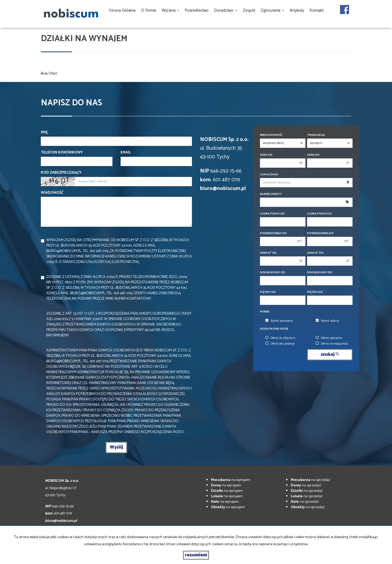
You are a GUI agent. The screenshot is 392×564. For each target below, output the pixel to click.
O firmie (149, 10)
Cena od (266, 155)
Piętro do (315, 292)
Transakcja (316, 135)
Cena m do (315, 253)
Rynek (265, 312)
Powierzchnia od (273, 233)
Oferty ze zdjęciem (280, 338)
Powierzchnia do (320, 233)
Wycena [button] (171, 10)
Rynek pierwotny (279, 321)
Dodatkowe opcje (274, 329)
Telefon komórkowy (62, 153)
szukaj (330, 355)
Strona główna (122, 10)
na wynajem (231, 480)
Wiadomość (52, 193)
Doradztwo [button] (226, 10)
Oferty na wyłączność (332, 344)
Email (126, 153)
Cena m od (268, 253)
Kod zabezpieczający (61, 173)
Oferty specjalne (329, 338)
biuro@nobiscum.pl (223, 188)
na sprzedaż (310, 480)
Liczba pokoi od (272, 214)
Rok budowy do (320, 273)
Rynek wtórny (327, 321)
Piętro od (268, 292)
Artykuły (297, 10)
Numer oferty (271, 194)
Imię (44, 133)
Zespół (249, 10)
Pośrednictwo (197, 10)
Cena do (313, 155)
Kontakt (317, 10)
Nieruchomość (271, 135)
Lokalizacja (269, 175)
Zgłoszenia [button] (272, 10)
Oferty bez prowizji (280, 344)
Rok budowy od (273, 273)
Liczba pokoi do (319, 214)
